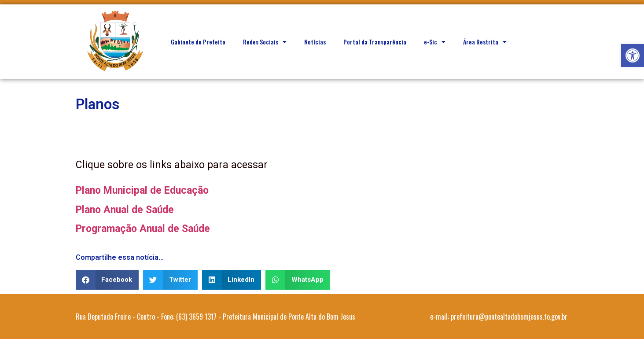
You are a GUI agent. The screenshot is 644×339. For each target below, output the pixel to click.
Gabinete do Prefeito (198, 42)
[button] (633, 55)
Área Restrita (485, 42)
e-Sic (435, 42)
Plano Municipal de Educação (142, 190)
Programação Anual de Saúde (143, 229)
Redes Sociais (265, 42)
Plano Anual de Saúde (125, 210)
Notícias (315, 42)
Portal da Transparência (375, 42)
